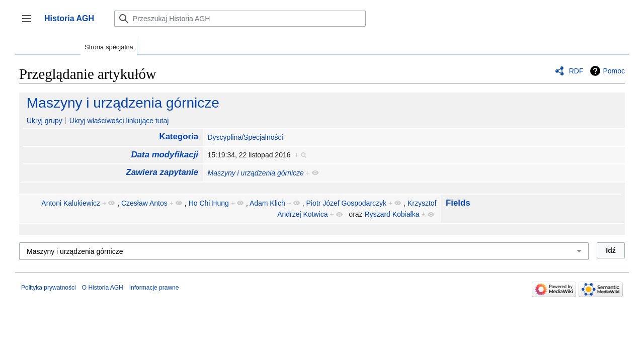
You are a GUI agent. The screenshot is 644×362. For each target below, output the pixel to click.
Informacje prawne (154, 288)
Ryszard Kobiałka (392, 214)
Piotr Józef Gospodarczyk (347, 203)
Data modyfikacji (165, 155)
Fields (458, 203)
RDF (576, 71)
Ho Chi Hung (209, 203)
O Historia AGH (103, 288)
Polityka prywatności (49, 288)
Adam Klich (267, 203)
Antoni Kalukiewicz (71, 203)
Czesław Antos (144, 203)
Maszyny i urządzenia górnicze (123, 103)
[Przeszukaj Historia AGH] (240, 19)
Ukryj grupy (45, 121)
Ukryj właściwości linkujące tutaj (119, 121)
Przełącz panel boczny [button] (30, 23)
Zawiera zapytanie (162, 172)
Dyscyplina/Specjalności (245, 137)
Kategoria (179, 137)
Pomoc (614, 71)
